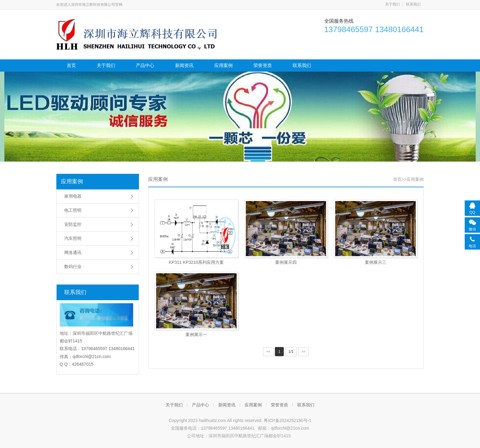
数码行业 (73, 267)
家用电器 (73, 196)
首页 (71, 65)
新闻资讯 (184, 65)
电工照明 (73, 210)
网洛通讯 (73, 252)
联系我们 (413, 4)
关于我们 (392, 4)
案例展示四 (286, 262)
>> (304, 352)
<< (268, 352)
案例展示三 (376, 262)
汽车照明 (73, 238)
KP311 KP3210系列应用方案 (196, 262)
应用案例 (223, 65)
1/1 (291, 352)
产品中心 (145, 65)
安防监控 (73, 224)
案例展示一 (196, 334)
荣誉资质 (263, 65)
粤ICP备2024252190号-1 (287, 420)
